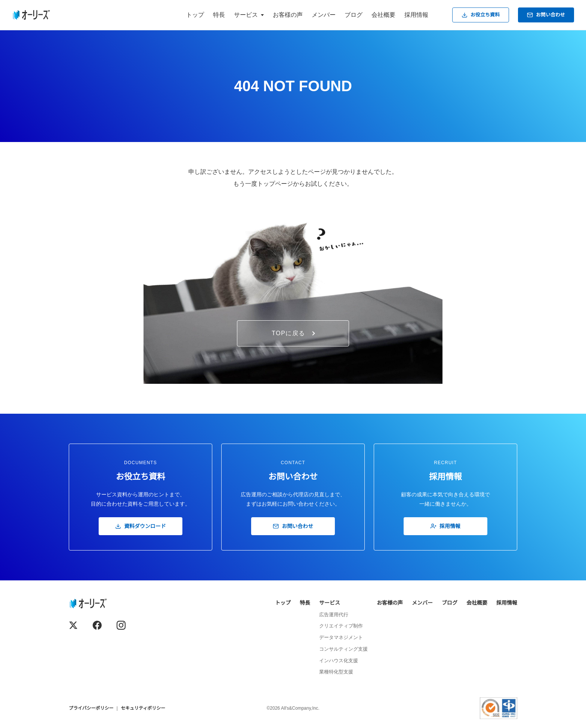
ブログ (354, 15)
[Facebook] (97, 625)
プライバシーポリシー (91, 708)
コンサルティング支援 (343, 649)
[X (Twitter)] (73, 625)
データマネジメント (341, 637)
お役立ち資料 (481, 15)
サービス (330, 603)
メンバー (324, 15)
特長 (219, 15)
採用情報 (416, 15)
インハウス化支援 (339, 661)
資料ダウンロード (141, 526)
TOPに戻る (293, 333)
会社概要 (383, 15)
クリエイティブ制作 (341, 626)
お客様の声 (288, 15)
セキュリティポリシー (143, 708)
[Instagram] (121, 625)
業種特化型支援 (336, 672)
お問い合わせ (546, 15)
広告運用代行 (334, 615)
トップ (195, 15)
